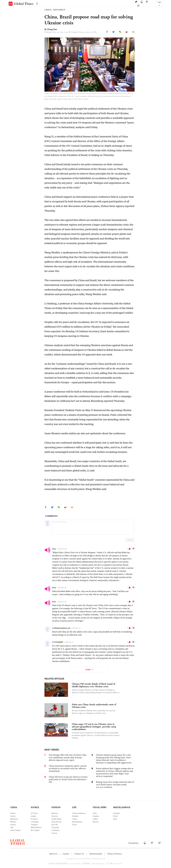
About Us (53, 854)
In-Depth (116, 813)
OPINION (56, 807)
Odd (12, 827)
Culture (75, 819)
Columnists (55, 830)
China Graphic (15, 830)
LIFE (74, 807)
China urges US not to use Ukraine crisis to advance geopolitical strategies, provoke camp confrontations (94, 727)
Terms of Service (115, 854)
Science (13, 825)
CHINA (48, 10)
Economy (34, 819)
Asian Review (56, 822)
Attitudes (75, 816)
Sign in (159, 4)
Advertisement (96, 854)
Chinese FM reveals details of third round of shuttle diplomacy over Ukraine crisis (93, 685)
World (115, 816)
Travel (74, 825)
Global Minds (56, 819)
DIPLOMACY (59, 10)
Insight (33, 816)
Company (34, 825)
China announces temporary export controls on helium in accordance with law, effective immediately (68, 768)
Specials (96, 822)
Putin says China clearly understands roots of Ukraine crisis (94, 706)
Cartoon (54, 833)
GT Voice (34, 813)
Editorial (55, 813)
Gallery (95, 819)
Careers (66, 854)
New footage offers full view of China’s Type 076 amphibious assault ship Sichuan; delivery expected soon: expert (68, 758)
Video (95, 813)
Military (13, 822)
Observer (55, 816)
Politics (13, 813)
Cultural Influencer (79, 813)
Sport (115, 819)
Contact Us (79, 854)
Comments (35, 822)
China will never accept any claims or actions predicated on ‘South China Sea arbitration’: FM (68, 779)
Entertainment (77, 822)
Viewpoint (55, 827)
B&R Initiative (36, 827)
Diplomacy (14, 819)
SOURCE (35, 807)
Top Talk (55, 825)
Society (13, 816)
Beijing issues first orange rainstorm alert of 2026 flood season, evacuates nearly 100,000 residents (115, 785)
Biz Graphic (35, 830)
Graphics (96, 816)
